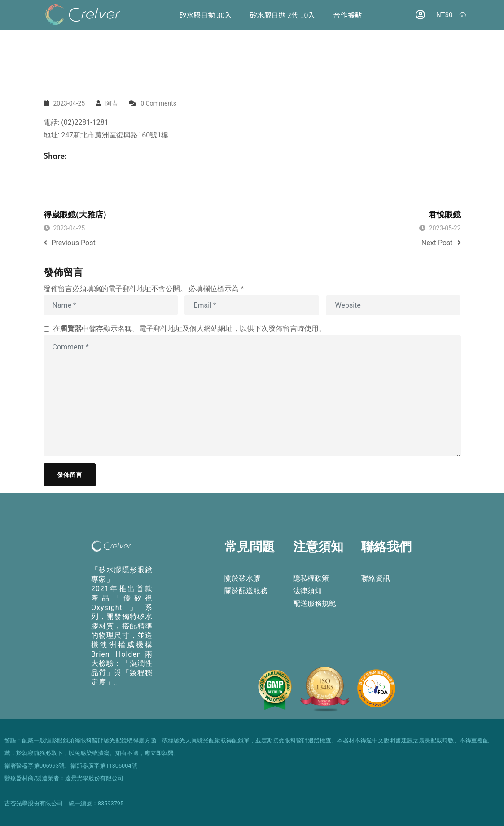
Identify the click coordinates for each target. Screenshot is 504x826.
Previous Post (70, 243)
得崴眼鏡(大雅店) (75, 215)
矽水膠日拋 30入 (206, 15)
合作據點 (348, 15)
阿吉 (112, 103)
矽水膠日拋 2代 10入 (283, 15)
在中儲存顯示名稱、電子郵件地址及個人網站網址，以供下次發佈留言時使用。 (189, 329)
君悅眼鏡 (445, 215)
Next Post (441, 243)
